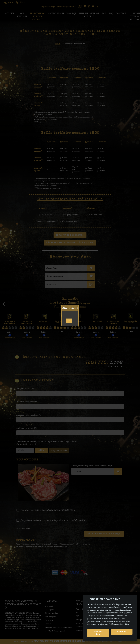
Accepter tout (98, 633)
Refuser (122, 632)
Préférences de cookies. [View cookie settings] (119, 624)
